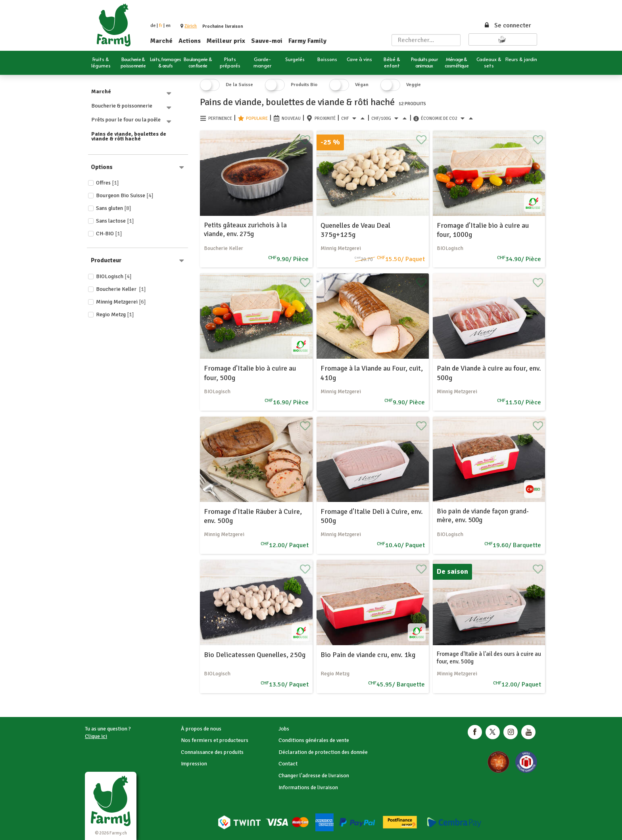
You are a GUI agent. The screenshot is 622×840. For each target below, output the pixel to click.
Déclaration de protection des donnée (323, 752)
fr (161, 26)
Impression (194, 764)
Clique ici (96, 736)
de (153, 26)
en (168, 26)
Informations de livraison (308, 787)
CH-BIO (109, 234)
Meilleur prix (226, 41)
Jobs (284, 729)
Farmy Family (307, 41)
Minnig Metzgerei (121, 302)
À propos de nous (201, 729)
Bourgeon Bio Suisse (125, 195)
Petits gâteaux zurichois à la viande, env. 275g (245, 230)
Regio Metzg (115, 314)
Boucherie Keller (121, 289)
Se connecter (507, 25)
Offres (108, 183)
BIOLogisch (114, 276)
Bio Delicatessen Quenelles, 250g (255, 655)
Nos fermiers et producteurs (215, 740)
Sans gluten (114, 208)
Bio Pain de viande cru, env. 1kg (368, 655)
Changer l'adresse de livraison (314, 776)
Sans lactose (115, 221)
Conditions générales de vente (314, 740)
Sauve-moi (267, 41)
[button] (191, 26)
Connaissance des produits (212, 752)
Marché (161, 41)
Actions (190, 41)
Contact (288, 764)
